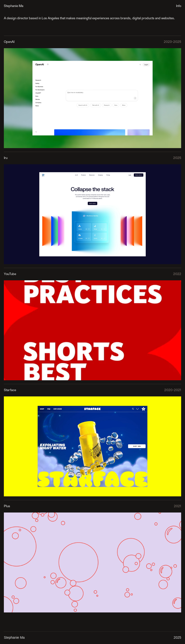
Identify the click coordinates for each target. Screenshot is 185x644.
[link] (92, 98)
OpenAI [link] (9, 42)
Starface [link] (10, 390)
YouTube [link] (10, 274)
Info (179, 6)
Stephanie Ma (14, 6)
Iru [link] (6, 158)
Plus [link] (7, 506)
